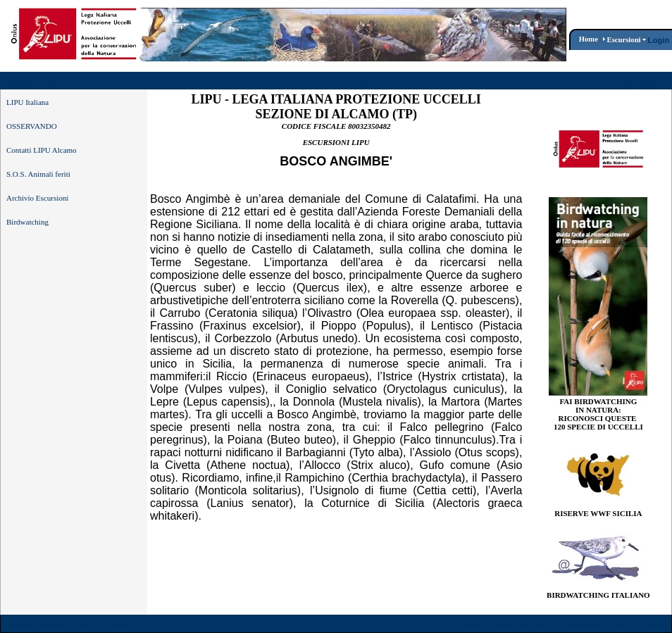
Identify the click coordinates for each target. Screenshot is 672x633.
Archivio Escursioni (37, 198)
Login (659, 40)
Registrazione (643, 82)
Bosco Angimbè (356, 81)
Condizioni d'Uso (525, 625)
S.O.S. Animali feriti (38, 174)
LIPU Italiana (27, 102)
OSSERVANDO (32, 126)
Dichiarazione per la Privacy (616, 625)
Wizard (474, 625)
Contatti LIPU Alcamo (42, 150)
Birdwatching (27, 222)
